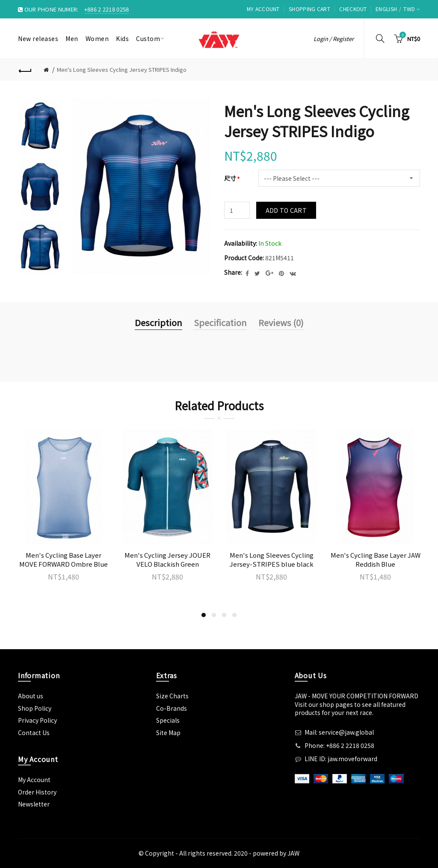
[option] (40, 126)
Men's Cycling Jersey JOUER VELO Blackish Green (167, 559)
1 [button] (204, 615)
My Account (263, 9)
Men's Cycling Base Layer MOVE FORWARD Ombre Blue (64, 559)
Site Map (168, 733)
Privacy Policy (37, 720)
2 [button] (214, 615)
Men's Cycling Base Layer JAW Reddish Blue (376, 559)
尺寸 (230, 178)
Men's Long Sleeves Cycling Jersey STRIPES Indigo (122, 69)
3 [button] (224, 615)
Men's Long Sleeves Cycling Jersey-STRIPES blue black (272, 559)
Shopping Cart (309, 9)
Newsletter (34, 804)
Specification (220, 322)
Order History (37, 792)
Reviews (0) (281, 322)
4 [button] (234, 615)
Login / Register (334, 39)
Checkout (353, 9)
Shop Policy (35, 708)
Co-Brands (172, 708)
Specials (168, 720)
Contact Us (34, 733)
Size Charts (172, 696)
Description (158, 322)
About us (31, 696)
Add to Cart (286, 210)
